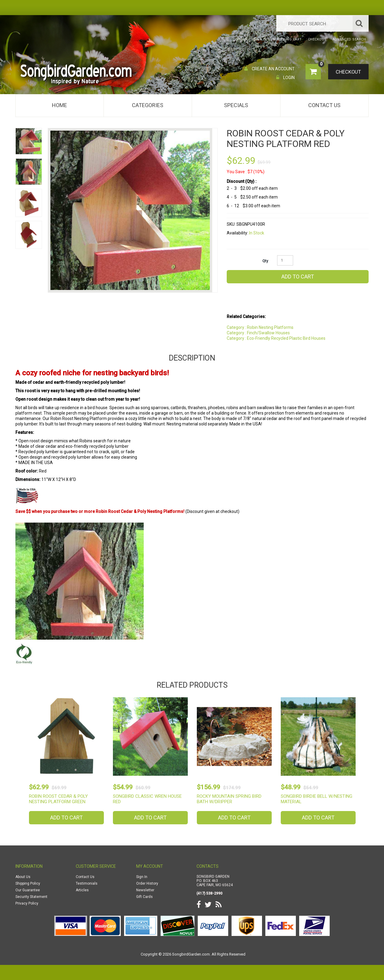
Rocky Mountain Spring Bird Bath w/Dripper (229, 799)
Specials (236, 105)
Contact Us (324, 105)
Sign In (142, 877)
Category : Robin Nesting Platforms (260, 327)
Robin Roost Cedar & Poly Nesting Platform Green (58, 799)
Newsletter (145, 890)
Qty (265, 261)
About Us (23, 877)
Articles (82, 890)
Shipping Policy (28, 883)
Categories (148, 105)
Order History (147, 883)
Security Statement (31, 897)
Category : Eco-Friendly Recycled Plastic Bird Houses (276, 338)
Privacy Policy (27, 903)
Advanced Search (349, 39)
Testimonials (87, 883)
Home (59, 105)
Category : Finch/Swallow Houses (258, 333)
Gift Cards (144, 897)
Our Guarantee (28, 890)
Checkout (348, 72)
